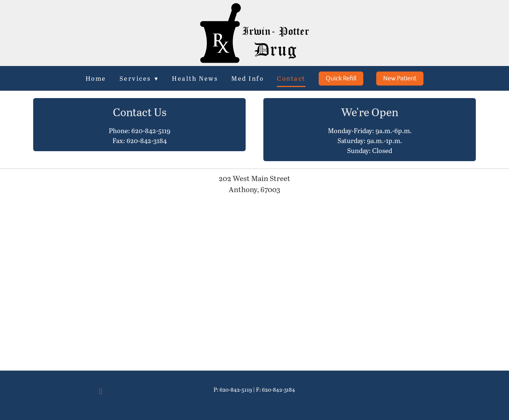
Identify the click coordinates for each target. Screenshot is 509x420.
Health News (195, 78)
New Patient (400, 78)
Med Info (248, 78)
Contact (292, 78)
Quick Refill (341, 78)
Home (96, 78)
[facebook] (101, 391)
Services (139, 78)
